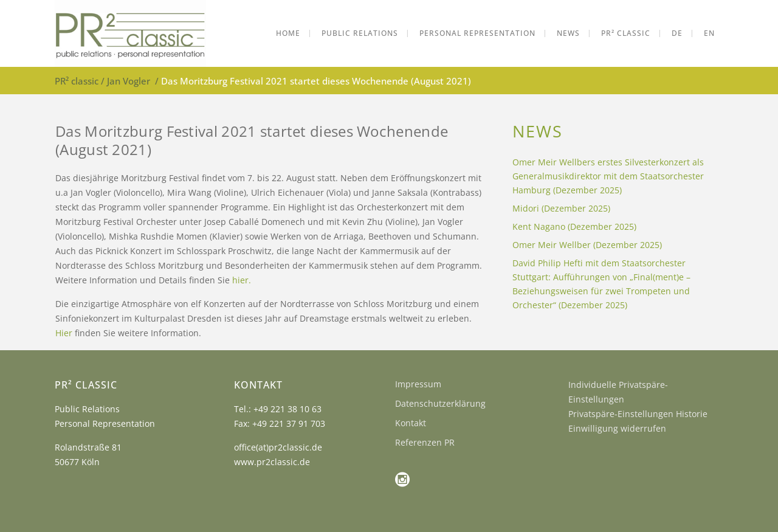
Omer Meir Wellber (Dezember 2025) (587, 245)
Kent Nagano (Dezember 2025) (574, 226)
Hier (64, 333)
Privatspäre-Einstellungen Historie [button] (638, 414)
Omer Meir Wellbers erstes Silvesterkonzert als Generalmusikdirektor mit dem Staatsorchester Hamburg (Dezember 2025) (608, 176)
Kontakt (411, 423)
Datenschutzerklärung (440, 403)
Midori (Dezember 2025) (561, 208)
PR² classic (77, 81)
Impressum (418, 384)
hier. (242, 280)
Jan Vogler (129, 81)
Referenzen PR (425, 442)
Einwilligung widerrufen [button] (617, 428)
